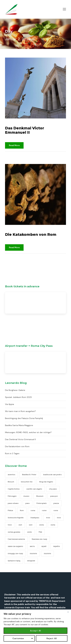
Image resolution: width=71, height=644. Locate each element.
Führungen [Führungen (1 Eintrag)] (12, 496)
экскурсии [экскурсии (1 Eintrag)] (31, 561)
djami (11, 155)
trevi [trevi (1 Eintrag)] (48, 518)
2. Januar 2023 (13, 124)
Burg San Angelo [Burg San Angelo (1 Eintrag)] (46, 482)
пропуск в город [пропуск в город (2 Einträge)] (14, 561)
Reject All (52, 638)
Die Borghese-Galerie (15, 390)
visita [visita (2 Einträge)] (41, 525)
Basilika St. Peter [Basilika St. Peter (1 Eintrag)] (29, 475)
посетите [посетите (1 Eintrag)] (47, 554)
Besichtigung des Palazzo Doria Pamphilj (24, 418)
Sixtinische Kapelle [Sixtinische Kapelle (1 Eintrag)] (16, 518)
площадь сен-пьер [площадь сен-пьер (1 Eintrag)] (15, 554)
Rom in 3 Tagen (12, 453)
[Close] (68, 612)
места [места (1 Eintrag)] (32, 546)
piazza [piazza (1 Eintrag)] (56, 503)
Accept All (35, 631)
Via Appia (9, 404)
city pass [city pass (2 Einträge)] (53, 489)
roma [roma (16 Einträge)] (33, 510)
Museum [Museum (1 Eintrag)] (40, 496)
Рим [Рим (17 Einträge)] (40, 532)
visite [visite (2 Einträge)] (29, 532)
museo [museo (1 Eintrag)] (26, 496)
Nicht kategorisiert (30, 155)
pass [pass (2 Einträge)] (28, 503)
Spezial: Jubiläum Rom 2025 (18, 397)
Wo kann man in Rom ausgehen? (20, 411)
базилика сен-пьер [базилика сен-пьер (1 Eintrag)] (39, 539)
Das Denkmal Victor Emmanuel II (25, 130)
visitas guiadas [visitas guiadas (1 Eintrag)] (14, 532)
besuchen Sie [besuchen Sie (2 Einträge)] (27, 482)
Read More (14, 145)
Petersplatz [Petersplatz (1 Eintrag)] (42, 503)
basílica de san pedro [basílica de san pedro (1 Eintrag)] (52, 475)
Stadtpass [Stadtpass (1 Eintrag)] (35, 518)
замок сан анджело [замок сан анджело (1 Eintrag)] (15, 546)
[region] (35, 627)
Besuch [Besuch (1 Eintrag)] (11, 482)
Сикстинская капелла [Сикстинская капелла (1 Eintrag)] (16, 539)
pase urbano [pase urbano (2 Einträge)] (13, 503)
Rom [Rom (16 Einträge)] (22, 510)
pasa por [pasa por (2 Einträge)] (54, 496)
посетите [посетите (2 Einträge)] (33, 554)
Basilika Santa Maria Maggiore (19, 425)
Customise (18, 638)
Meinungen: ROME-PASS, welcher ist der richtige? (28, 432)
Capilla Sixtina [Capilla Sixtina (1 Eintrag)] (14, 489)
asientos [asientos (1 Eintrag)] (11, 475)
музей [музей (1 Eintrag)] (44, 546)
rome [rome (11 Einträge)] (56, 510)
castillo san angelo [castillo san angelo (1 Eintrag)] (34, 489)
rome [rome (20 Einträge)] (44, 510)
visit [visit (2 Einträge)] (20, 525)
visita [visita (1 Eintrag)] (53, 525)
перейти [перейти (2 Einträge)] (56, 546)
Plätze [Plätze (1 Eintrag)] (10, 510)
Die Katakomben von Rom (31, 234)
